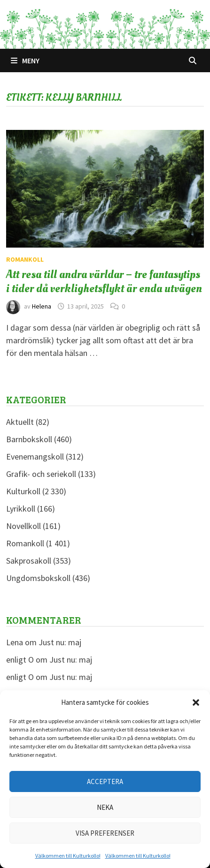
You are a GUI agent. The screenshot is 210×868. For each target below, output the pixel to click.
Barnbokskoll (29, 439)
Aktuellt (20, 422)
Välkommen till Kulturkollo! (68, 856)
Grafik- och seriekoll (41, 474)
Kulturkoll (23, 491)
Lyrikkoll (21, 509)
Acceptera (105, 781)
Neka (105, 807)
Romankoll (25, 259)
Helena (42, 306)
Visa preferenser (105, 833)
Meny (25, 60)
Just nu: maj (60, 642)
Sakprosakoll (29, 561)
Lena (15, 642)
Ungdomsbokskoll (38, 578)
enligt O (20, 660)
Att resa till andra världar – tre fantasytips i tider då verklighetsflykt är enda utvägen (104, 281)
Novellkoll (23, 526)
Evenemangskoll (35, 457)
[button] (196, 702)
